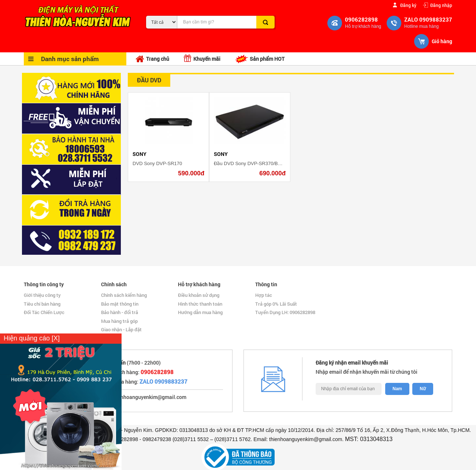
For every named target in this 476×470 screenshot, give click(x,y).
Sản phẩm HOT (260, 59)
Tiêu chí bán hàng (42, 304)
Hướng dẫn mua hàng (200, 312)
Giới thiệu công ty (42, 295)
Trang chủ (152, 59)
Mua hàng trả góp (119, 321)
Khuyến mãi (202, 58)
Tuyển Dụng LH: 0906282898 (285, 312)
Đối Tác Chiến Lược (44, 312)
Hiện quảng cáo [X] (32, 338)
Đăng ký (408, 5)
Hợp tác (264, 295)
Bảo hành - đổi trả (120, 312)
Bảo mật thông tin (120, 304)
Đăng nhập (441, 5)
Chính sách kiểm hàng (124, 295)
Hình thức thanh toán (200, 304)
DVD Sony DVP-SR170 (157, 163)
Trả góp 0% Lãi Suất (276, 304)
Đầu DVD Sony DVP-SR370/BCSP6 (252, 163)
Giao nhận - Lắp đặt (121, 329)
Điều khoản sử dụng (199, 295)
